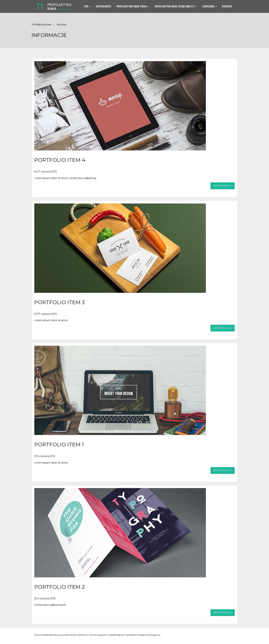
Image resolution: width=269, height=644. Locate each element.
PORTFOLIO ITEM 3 (60, 302)
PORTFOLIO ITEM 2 (60, 587)
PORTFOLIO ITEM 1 (59, 445)
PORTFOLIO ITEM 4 (60, 160)
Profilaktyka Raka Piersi (133, 6)
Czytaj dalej (223, 186)
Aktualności (104, 6)
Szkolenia (209, 6)
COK (87, 6)
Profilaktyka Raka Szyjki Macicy (176, 6)
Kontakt (227, 6)
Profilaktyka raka (41, 25)
